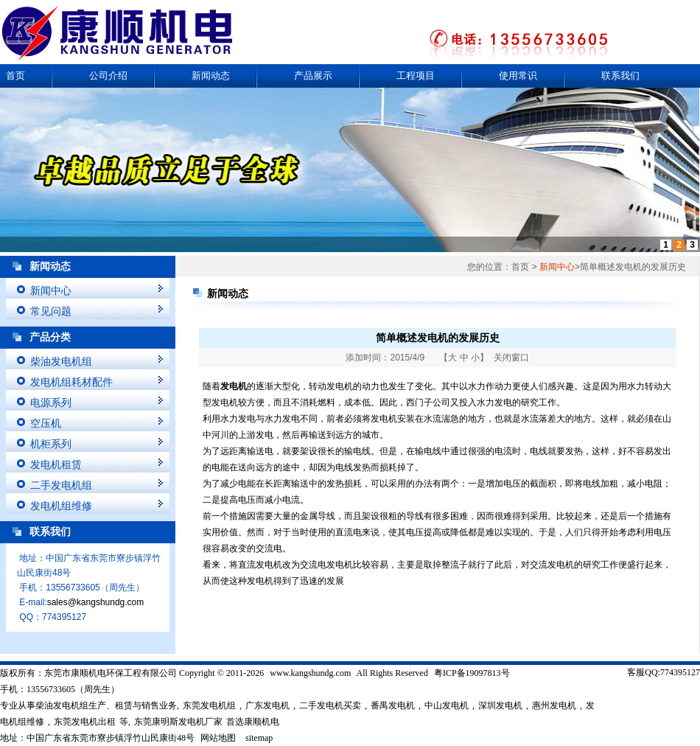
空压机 (46, 423)
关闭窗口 (511, 358)
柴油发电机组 (61, 361)
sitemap (259, 738)
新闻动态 (211, 76)
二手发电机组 (61, 485)
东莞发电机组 (209, 705)
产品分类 (50, 337)
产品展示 (313, 76)
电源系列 (51, 402)
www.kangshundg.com (310, 673)
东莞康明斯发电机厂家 (178, 722)
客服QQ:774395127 (664, 672)
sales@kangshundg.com (96, 602)
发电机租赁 (56, 464)
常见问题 (51, 311)
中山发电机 (447, 705)
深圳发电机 (500, 705)
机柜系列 (51, 444)
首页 (15, 76)
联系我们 (620, 76)
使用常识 (518, 76)
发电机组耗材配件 (71, 382)
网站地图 (218, 738)
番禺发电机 (393, 705)
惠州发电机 (554, 705)
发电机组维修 (61, 506)
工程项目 (416, 76)
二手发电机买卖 (330, 705)
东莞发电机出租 (85, 722)
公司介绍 (108, 76)
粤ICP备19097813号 (472, 673)
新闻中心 (51, 290)
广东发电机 (267, 705)
